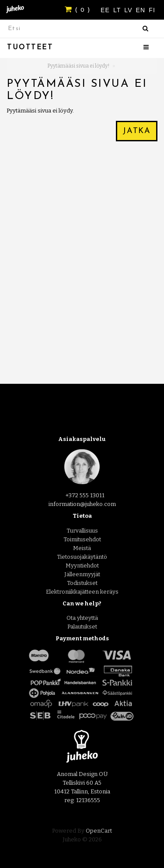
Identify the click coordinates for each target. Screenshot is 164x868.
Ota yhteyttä (82, 618)
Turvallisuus (82, 531)
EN (142, 10)
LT (118, 10)
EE (106, 10)
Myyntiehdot (82, 566)
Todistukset (82, 583)
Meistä (82, 548)
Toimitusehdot (82, 539)
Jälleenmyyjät (82, 574)
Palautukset (82, 627)
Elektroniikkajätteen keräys (82, 592)
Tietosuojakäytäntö (82, 557)
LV (129, 10)
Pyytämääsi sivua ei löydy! (78, 66)
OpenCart (99, 831)
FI (152, 10)
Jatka (137, 131)
